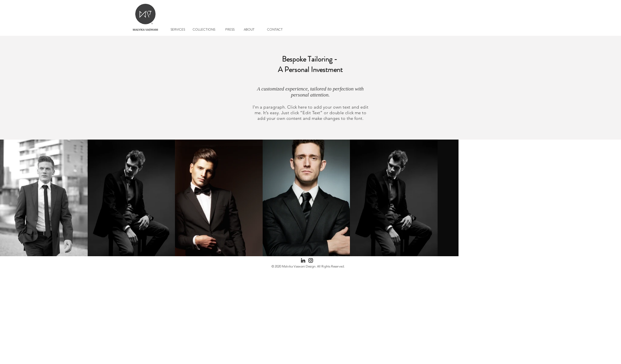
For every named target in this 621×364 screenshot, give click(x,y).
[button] (204, 30)
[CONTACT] (275, 30)
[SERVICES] (178, 30)
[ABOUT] (249, 30)
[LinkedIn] (303, 260)
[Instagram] (311, 260)
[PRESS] (230, 30)
